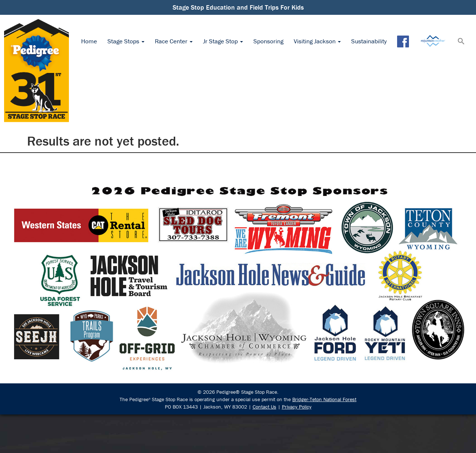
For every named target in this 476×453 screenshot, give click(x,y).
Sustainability (369, 41)
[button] (461, 42)
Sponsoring (268, 41)
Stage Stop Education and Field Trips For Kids (238, 7)
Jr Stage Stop (223, 41)
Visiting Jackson (317, 41)
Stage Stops (126, 41)
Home (89, 41)
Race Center (174, 41)
